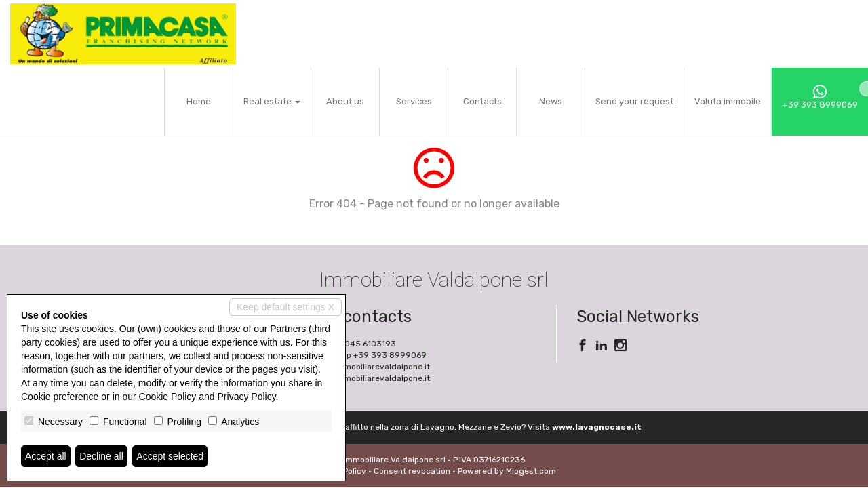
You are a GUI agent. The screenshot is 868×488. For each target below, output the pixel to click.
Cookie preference (60, 396)
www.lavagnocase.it (597, 427)
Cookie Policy (168, 396)
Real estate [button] (272, 101)
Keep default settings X (285, 307)
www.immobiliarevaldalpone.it (371, 378)
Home (199, 101)
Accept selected (170, 456)
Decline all (101, 456)
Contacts (482, 101)
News (551, 101)
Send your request (634, 101)
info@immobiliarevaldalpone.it (371, 367)
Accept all (46, 456)
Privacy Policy (247, 396)
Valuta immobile (728, 101)
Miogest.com (531, 471)
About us (345, 101)
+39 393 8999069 (820, 97)
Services (414, 101)
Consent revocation (412, 471)
